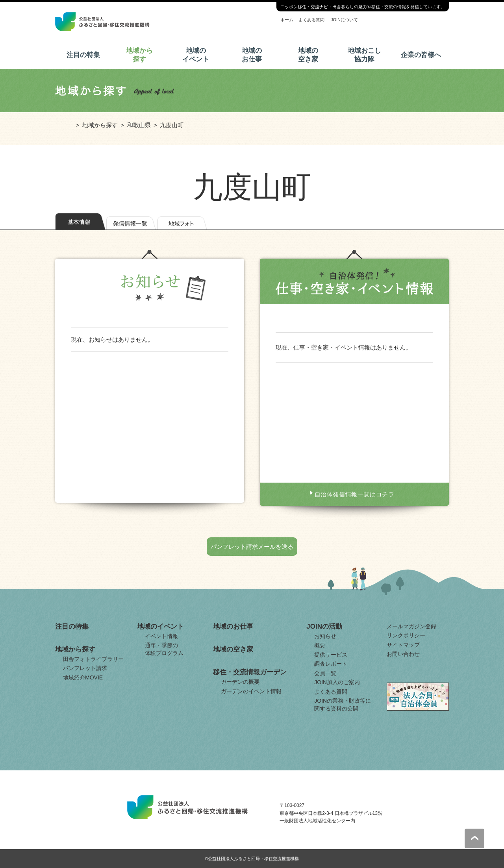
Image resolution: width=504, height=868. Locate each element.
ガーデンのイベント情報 (251, 691)
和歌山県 (139, 125)
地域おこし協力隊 (364, 55)
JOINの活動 (324, 626)
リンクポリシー (406, 635)
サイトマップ (403, 645)
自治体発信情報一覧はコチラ (355, 494)
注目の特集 (83, 55)
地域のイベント (196, 55)
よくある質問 (311, 20)
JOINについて (344, 20)
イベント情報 (161, 636)
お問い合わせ (403, 654)
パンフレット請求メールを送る (252, 547)
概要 (320, 645)
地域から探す (139, 55)
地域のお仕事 (252, 55)
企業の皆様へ (421, 55)
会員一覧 (325, 673)
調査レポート (331, 664)
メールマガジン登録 (411, 626)
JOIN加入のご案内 (337, 682)
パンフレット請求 (85, 668)
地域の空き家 (308, 55)
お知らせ (325, 636)
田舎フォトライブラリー (93, 659)
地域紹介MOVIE (83, 677)
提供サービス (331, 655)
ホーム (287, 20)
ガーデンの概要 (240, 682)
